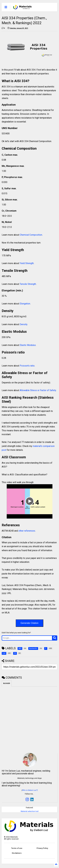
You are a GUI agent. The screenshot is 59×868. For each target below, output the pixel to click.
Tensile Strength (28, 284)
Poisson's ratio (27, 366)
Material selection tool (30, 811)
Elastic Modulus (28, 345)
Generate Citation (29, 623)
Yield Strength (27, 263)
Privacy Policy (42, 848)
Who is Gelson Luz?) (30, 790)
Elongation (25, 304)
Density (23, 324)
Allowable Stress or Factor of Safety (38, 390)
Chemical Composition (31, 235)
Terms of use (17, 848)
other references (27, 531)
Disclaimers (17, 853)
